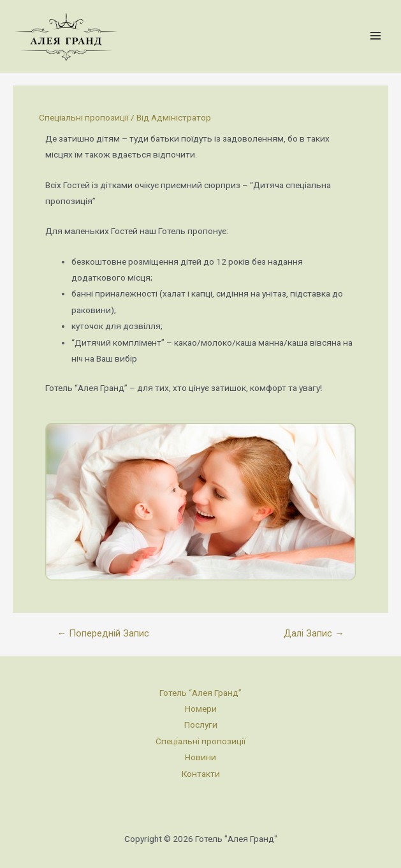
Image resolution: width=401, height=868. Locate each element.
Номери (201, 709)
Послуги (201, 725)
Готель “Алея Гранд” (200, 693)
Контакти (201, 774)
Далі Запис (314, 634)
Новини (200, 757)
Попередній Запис (103, 634)
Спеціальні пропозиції (84, 117)
